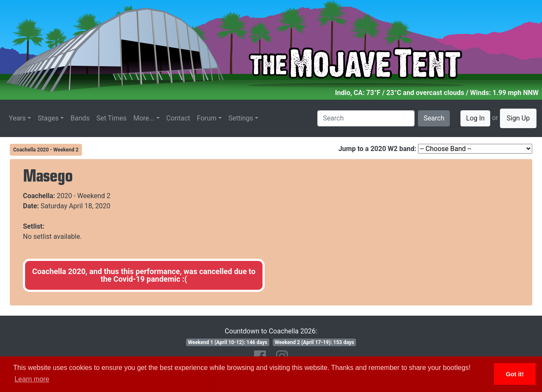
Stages (48, 118)
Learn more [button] (32, 379)
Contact (178, 118)
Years (17, 118)
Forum (207, 118)
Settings (241, 118)
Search (434, 118)
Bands (80, 118)
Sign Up (518, 118)
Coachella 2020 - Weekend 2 (46, 150)
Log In (475, 118)
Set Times (112, 118)
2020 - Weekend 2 (84, 196)
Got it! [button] (515, 374)
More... (144, 118)
